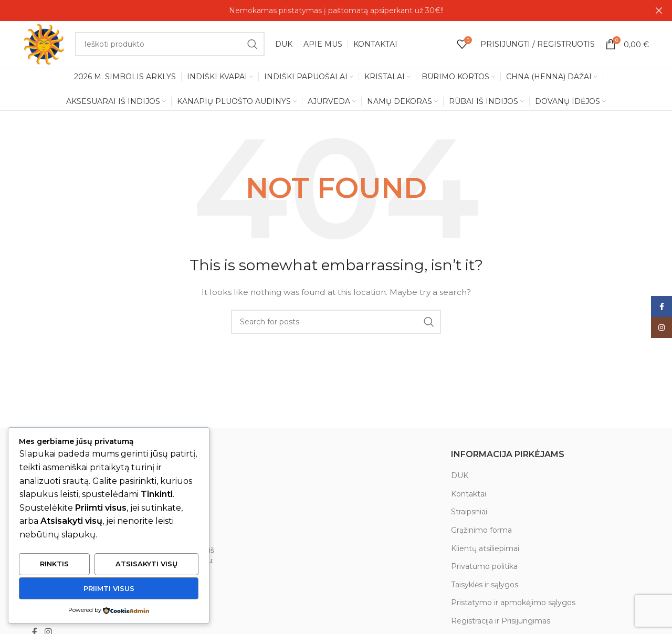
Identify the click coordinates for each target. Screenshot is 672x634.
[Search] (170, 45)
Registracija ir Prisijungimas (501, 621)
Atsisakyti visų (146, 564)
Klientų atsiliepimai (485, 549)
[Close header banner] (659, 10)
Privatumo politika (484, 567)
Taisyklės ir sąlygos (485, 585)
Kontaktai (469, 494)
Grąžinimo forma (481, 531)
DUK (460, 476)
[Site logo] (44, 44)
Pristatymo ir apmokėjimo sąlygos (513, 604)
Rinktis (54, 564)
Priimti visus (109, 588)
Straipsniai (469, 513)
